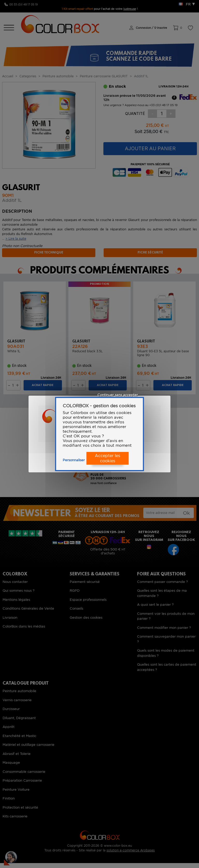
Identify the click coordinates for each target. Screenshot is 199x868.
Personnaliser (74, 460)
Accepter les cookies (108, 458)
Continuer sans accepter (118, 395)
